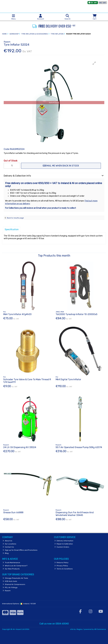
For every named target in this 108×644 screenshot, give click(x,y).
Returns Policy (61, 563)
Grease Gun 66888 (13, 512)
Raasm (7, 591)
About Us (7, 541)
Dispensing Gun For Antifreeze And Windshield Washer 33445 (75, 514)
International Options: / (19, 604)
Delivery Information (64, 541)
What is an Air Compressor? (15, 566)
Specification (12, 229)
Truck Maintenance (11, 563)
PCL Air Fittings (10, 587)
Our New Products (11, 569)
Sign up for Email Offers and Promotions (20, 550)
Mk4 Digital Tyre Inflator (68, 379)
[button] (94, 63)
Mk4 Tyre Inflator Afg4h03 (17, 314)
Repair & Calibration (64, 544)
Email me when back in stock (61, 166)
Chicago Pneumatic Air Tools (15, 578)
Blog (6, 553)
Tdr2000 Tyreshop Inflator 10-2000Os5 (76, 314)
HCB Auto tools (10, 581)
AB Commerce (100, 629)
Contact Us (8, 547)
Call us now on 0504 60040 (54, 624)
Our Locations (9, 544)
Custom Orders (62, 547)
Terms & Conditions (64, 569)
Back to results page (15, 218)
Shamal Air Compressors (14, 584)
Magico (79, 629)
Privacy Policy (61, 566)
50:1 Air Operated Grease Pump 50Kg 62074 (79, 447)
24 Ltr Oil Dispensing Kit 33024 (20, 447)
